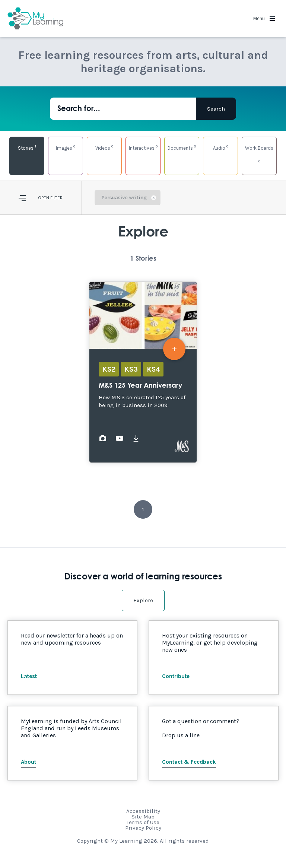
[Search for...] (123, 109)
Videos (104, 147)
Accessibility (143, 811)
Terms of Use (143, 822)
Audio (221, 147)
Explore (143, 600)
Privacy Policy (143, 828)
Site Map (143, 817)
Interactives (143, 147)
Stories (27, 147)
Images (66, 147)
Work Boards (259, 154)
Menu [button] (264, 18)
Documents (182, 147)
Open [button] (44, 198)
